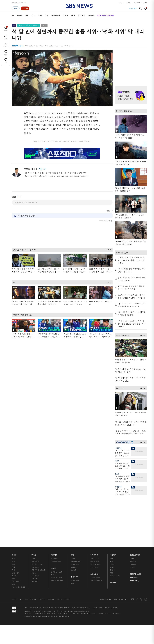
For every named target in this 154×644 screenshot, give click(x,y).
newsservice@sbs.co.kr (82, 552)
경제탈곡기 (118, 448)
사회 (40, 15)
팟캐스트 (133, 503)
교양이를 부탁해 (96, 505)
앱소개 (112, 511)
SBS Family (105, 540)
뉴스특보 (35, 522)
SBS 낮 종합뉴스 (57, 521)
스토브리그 (94, 508)
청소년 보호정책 (117, 554)
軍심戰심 (54, 500)
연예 (73, 15)
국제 (47, 15)
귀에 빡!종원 (95, 503)
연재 (72, 495)
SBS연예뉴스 (135, 515)
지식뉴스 (133, 500)
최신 (13, 500)
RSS (112, 514)
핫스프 (117, 474)
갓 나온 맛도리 (96, 519)
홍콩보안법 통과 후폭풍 (29, 25)
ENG (121, 3)
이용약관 (51, 540)
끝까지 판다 (75, 521)
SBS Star (134, 518)
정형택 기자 (30, 169)
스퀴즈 (132, 508)
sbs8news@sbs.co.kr (83, 549)
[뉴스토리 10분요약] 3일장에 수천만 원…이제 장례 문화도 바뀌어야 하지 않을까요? (57, 176)
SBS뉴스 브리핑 (57, 519)
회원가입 (137, 3)
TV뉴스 (91, 15)
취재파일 (82, 15)
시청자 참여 (30, 541)
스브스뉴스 (94, 514)
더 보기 (108, 251)
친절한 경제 (75, 505)
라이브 (112, 505)
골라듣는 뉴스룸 (57, 513)
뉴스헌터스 (35, 503)
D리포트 (74, 511)
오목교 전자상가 (96, 521)
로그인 (128, 3)
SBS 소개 (17, 541)
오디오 (53, 509)
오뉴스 (34, 514)
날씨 (112, 500)
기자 (112, 508)
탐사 (72, 524)
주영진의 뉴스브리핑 (39, 511)
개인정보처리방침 (63, 540)
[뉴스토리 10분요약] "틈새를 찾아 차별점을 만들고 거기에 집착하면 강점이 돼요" (56, 173)
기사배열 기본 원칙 (104, 554)
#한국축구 (133, 8)
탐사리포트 (75, 517)
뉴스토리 (35, 520)
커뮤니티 (133, 505)
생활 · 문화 (16, 514)
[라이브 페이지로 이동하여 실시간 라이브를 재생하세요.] (25, 8)
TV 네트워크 (16, 522)
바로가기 (113, 495)
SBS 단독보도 (76, 503)
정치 (27, 15)
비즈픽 (117, 461)
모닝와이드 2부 (37, 508)
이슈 (13, 525)
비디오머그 (94, 495)
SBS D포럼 (135, 522)
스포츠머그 (94, 500)
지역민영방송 (120, 540)
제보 (112, 503)
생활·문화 (55, 15)
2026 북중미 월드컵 (106, 15)
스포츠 (65, 15)
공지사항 (113, 524)
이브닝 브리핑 (56, 503)
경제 (33, 15)
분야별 (14, 495)
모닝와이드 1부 (37, 505)
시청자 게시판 (115, 517)
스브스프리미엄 (135, 495)
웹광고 (42, 540)
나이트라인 (35, 517)
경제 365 (74, 508)
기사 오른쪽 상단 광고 (130, 65)
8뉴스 (20, 15)
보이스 (53, 516)
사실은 (73, 500)
